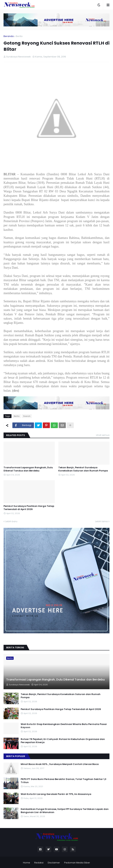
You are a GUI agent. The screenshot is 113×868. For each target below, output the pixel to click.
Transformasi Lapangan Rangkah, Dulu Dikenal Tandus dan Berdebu (28, 469)
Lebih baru (11, 521)
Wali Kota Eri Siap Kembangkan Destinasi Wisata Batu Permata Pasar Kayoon (64, 726)
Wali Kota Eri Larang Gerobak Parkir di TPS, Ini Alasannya (56, 794)
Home (27, 863)
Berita (19, 36)
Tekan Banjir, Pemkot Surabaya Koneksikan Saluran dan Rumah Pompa (83, 469)
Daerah (27, 416)
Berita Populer (16, 756)
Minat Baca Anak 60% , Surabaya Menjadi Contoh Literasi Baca (60, 764)
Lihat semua (103, 435)
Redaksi (39, 863)
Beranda (9, 36)
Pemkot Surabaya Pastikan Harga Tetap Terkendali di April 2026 (29, 508)
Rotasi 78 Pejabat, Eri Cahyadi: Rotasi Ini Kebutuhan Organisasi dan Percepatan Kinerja (63, 741)
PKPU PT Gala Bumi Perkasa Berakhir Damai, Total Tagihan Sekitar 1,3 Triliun (63, 781)
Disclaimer (54, 863)
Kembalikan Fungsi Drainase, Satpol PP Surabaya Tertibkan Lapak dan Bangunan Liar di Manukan (65, 811)
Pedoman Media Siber (77, 863)
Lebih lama (101, 521)
